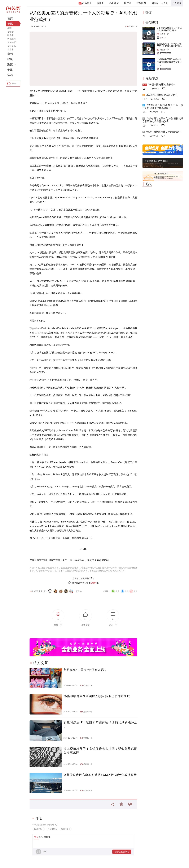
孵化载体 (12, 39)
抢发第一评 (133, 26)
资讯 (10, 24)
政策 (10, 64)
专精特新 (12, 42)
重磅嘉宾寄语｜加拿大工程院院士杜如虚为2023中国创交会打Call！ (169, 46)
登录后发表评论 (122, 852)
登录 (36, 837)
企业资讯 (12, 46)
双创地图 (141, 3)
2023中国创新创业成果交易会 (162, 95)
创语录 (10, 32)
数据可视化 (39, 829)
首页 (10, 18)
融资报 (10, 35)
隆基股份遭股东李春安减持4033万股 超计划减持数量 (100, 775)
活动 (10, 75)
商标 (10, 54)
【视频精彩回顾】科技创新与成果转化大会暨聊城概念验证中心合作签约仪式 (169, 62)
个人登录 (177, 3)
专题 (10, 70)
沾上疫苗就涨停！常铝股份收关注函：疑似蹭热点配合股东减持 (100, 751)
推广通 (128, 3)
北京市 (10, 49)
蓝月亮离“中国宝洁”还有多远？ (85, 670)
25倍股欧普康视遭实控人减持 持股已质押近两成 (97, 696)
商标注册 (87, 3)
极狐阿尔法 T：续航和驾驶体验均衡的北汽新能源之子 (100, 724)
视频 (10, 59)
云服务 (100, 3)
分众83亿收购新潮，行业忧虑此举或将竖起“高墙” (169, 29)
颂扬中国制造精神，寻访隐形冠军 (164, 132)
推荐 (9, 28)
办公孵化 (114, 3)
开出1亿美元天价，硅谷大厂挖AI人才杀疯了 (64, 103)
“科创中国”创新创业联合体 (162, 84)
